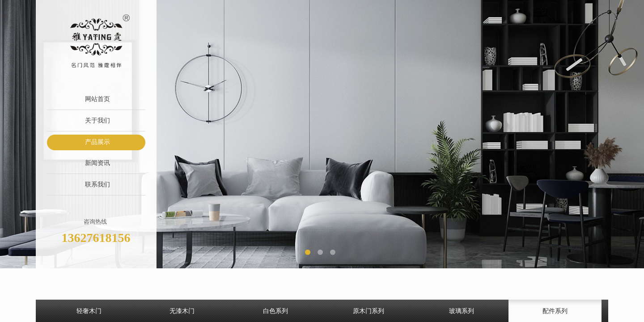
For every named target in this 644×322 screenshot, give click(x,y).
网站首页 (97, 99)
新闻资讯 (97, 163)
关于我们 (97, 121)
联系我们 (97, 184)
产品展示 (97, 142)
